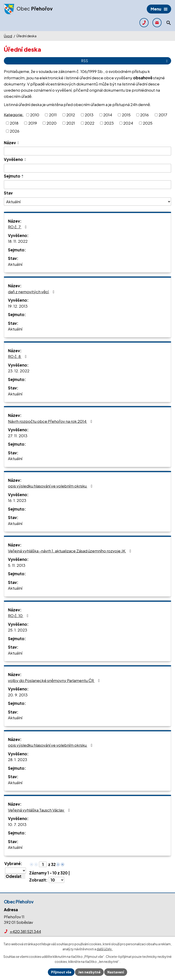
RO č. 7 (18, 227)
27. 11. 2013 (18, 436)
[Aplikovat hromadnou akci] (15, 876)
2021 (71, 123)
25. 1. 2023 (18, 630)
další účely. (105, 949)
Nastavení (116, 972)
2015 (126, 115)
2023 (109, 123)
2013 (89, 115)
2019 (33, 123)
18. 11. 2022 (18, 241)
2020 (51, 123)
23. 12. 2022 (19, 371)
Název (10, 143)
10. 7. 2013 (17, 824)
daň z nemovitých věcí (32, 292)
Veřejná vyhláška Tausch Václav (40, 810)
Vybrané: (13, 863)
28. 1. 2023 (18, 759)
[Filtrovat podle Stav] (87, 202)
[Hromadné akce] (15, 871)
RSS (125, 61)
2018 (14, 123)
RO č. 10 (19, 615)
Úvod (8, 36)
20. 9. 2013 (18, 695)
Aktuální (15, 264)
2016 (144, 115)
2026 (15, 131)
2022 (90, 123)
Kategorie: (14, 114)
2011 (53, 115)
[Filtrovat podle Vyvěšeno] (87, 168)
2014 (108, 115)
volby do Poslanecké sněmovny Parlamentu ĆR (55, 680)
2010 (35, 115)
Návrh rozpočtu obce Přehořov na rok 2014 (51, 421)
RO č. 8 (18, 356)
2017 (163, 115)
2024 (128, 123)
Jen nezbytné (89, 972)
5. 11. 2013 (17, 565)
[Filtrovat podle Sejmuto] (87, 185)
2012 (71, 115)
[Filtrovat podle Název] (87, 151)
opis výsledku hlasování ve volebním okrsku (51, 486)
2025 (148, 123)
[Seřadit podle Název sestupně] (18, 144)
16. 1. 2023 (17, 500)
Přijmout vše (61, 972)
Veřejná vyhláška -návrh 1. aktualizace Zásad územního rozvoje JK (70, 551)
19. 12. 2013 (18, 306)
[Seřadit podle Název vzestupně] (18, 142)
